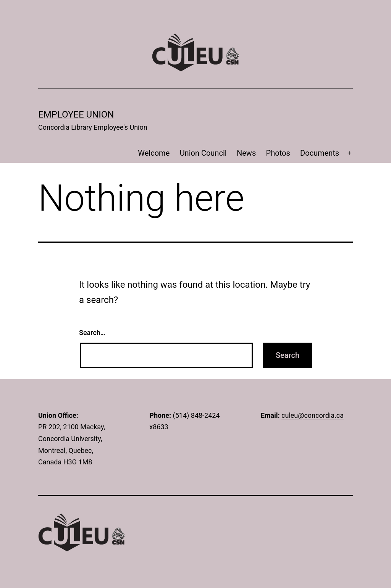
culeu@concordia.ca (313, 415)
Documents (320, 153)
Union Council (203, 153)
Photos (278, 153)
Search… (92, 333)
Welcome (154, 153)
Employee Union (76, 114)
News (246, 153)
